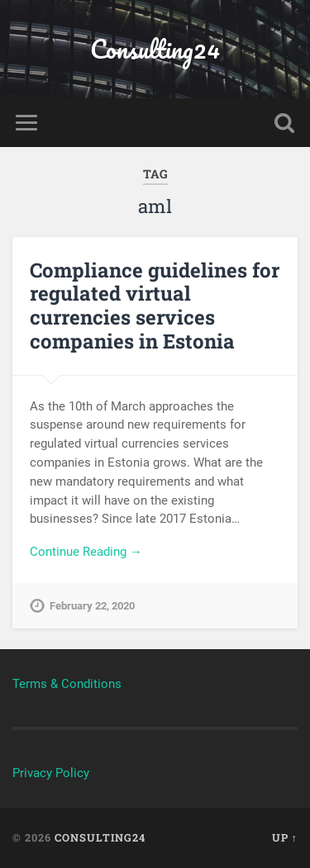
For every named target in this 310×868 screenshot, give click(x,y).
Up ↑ (285, 837)
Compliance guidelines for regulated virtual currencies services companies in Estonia (155, 306)
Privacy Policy (51, 773)
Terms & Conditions (67, 684)
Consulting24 (155, 49)
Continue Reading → (86, 552)
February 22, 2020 (92, 606)
